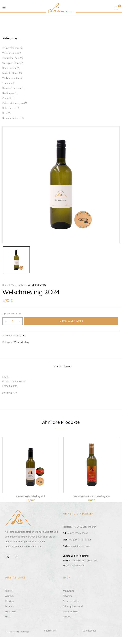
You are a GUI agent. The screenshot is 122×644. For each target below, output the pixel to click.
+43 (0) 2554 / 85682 (77, 533)
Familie (9, 591)
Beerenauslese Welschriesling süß (92, 496)
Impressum (50, 631)
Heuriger (10, 601)
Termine (9, 606)
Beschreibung (62, 366)
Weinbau (10, 596)
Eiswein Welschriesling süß (31, 496)
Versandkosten (14, 314)
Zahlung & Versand (73, 606)
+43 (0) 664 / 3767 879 (80, 540)
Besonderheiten (71, 601)
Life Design (24, 632)
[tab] (62, 367)
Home (5, 285)
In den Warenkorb (71, 321)
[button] (117, 8)
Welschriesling (18, 285)
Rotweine (68, 596)
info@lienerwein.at (80, 546)
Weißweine (68, 591)
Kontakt (67, 617)
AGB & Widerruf (71, 611)
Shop (8, 617)
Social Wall (11, 611)
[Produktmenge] (12, 321)
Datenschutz (89, 631)
